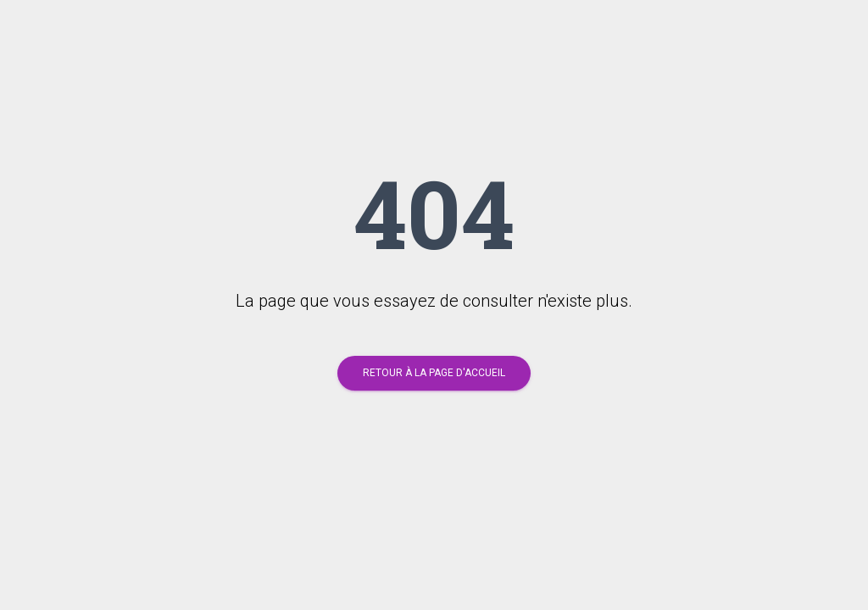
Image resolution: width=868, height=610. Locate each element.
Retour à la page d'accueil (434, 373)
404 (434, 212)
